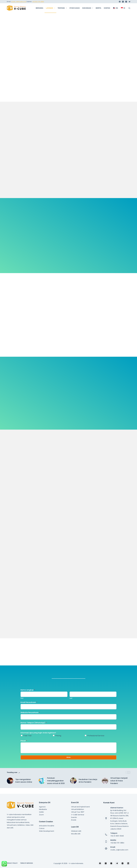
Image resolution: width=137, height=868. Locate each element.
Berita (98, 8)
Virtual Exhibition (78, 809)
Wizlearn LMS (76, 831)
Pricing (58, 741)
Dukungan (88, 8)
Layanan (51, 8)
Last (71, 703)
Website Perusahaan (30, 718)
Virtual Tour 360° (78, 812)
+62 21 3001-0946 (117, 836)
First (22, 703)
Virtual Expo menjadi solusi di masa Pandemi (119, 787)
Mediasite (43, 809)
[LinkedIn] (128, 863)
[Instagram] (126, 2)
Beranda (39, 8)
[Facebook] (120, 2)
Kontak (107, 8)
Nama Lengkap (28, 695)
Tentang (63, 8)
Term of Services (27, 863)
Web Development (47, 831)
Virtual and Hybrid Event (81, 807)
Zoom (41, 815)
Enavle (74, 820)
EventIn (74, 817)
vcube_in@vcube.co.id (19, 2)
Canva (42, 828)
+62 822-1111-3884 (38, 2)
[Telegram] (129, 2)
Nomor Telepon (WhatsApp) (34, 728)
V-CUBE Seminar (78, 815)
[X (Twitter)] (123, 2)
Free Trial (27, 741)
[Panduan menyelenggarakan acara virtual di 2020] (42, 787)
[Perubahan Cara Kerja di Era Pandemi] (73, 787)
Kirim (68, 763)
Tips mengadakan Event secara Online (24, 787)
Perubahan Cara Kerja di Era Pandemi (88, 787)
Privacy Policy (12, 863)
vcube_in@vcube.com (119, 850)
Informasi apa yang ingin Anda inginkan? (38, 738)
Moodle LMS (76, 834)
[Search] (129, 8)
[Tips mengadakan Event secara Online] (10, 787)
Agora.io (42, 807)
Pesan (24, 746)
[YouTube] (123, 863)
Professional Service (96, 741)
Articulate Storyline (47, 826)
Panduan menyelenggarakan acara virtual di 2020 (56, 787)
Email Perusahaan (29, 708)
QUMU (41, 812)
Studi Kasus (75, 8)
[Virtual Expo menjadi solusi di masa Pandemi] (105, 787)
